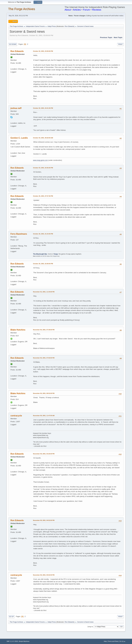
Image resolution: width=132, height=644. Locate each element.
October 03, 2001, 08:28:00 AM (43, 138)
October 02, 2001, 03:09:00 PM (43, 51)
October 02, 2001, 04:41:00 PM (43, 108)
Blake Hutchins (18, 330)
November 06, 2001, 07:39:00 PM (44, 330)
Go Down (13, 44)
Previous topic (106, 37)
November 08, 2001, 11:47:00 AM (44, 416)
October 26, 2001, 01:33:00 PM (43, 234)
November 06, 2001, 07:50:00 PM (44, 358)
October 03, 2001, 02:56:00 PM (43, 168)
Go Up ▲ (123, 641)
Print (120, 44)
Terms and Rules (113, 641)
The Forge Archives (22, 9)
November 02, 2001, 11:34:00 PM (44, 292)
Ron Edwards (69, 26)
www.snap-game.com (40, 160)
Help (105, 641)
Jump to (90, 627)
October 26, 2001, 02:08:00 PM (43, 264)
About (68, 10)
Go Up (11, 617)
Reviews (97, 10)
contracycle (16, 416)
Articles (77, 10)
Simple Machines (24, 641)
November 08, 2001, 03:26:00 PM (44, 454)
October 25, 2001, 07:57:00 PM (43, 196)
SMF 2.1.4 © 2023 (12, 641)
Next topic (118, 37)
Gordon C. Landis (19, 138)
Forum (86, 10)
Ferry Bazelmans (19, 234)
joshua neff (16, 108)
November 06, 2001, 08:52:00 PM (44, 393)
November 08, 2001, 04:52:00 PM (44, 520)
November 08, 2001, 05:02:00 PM (44, 575)
